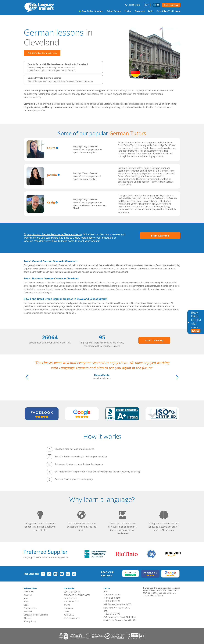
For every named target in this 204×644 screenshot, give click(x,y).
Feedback (28, 611)
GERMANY (68, 608)
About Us (28, 595)
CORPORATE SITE (72, 618)
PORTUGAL (69, 615)
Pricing (128, 11)
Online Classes (114, 11)
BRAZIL (67, 605)
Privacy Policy (30, 621)
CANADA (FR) (84, 595)
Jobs (26, 598)
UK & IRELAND (70, 598)
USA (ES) (77, 592)
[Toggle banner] (189, 322)
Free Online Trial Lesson (168, 11)
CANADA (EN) (70, 595)
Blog (26, 602)
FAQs (151, 11)
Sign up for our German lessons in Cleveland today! (53, 235)
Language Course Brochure (36, 615)
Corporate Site (30, 608)
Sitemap (27, 618)
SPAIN (66, 612)
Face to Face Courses (93, 11)
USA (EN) (68, 592)
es (158, 5)
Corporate (140, 11)
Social (26, 605)
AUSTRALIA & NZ (71, 602)
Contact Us (29, 592)
